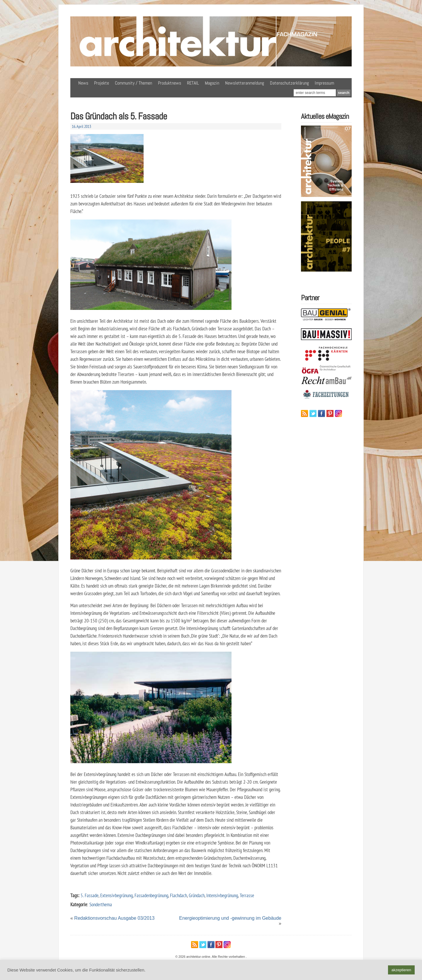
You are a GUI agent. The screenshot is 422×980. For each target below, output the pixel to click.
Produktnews (170, 83)
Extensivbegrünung (116, 895)
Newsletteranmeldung (245, 83)
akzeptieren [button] (401, 970)
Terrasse (247, 895)
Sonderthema (101, 904)
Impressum (324, 83)
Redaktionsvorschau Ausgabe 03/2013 (114, 918)
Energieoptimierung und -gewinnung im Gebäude (230, 918)
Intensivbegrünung (222, 895)
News (83, 83)
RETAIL (193, 83)
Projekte (102, 83)
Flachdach (178, 895)
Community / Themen (133, 83)
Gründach (197, 895)
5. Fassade (90, 895)
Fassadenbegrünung (151, 895)
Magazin (212, 83)
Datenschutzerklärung (289, 83)
